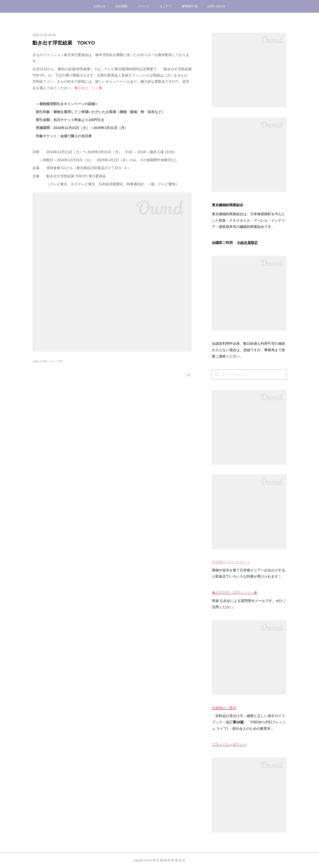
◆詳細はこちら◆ (88, 88)
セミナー (165, 6)
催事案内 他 (189, 6)
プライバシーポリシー (229, 744)
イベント (144, 6)
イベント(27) (56, 361)
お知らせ (100, 6)
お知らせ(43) (40, 361)
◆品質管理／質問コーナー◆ (235, 593)
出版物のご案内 (224, 708)
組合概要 (122, 6)
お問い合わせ (216, 6)
